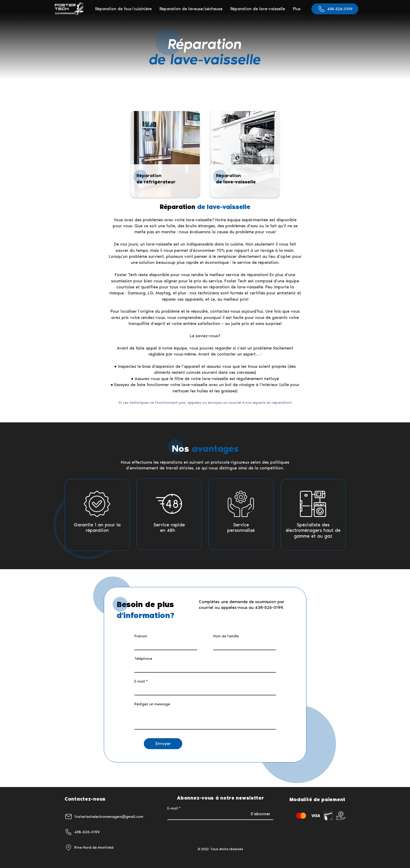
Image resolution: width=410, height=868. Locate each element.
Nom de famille (226, 636)
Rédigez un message (152, 704)
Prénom (141, 636)
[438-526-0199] (335, 9)
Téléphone (143, 659)
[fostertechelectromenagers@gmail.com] (109, 817)
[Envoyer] (163, 744)
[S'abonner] (260, 814)
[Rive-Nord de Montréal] (97, 847)
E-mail (140, 681)
